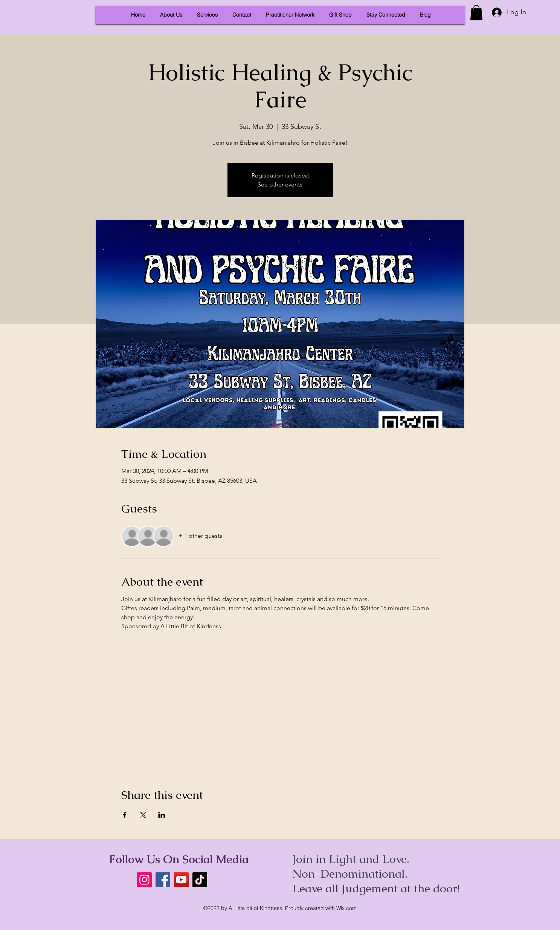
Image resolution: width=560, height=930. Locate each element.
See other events (280, 184)
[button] (476, 13)
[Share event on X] (143, 815)
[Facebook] (163, 880)
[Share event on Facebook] (125, 815)
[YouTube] (181, 880)
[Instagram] (144, 880)
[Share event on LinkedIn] (162, 815)
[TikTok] (200, 880)
